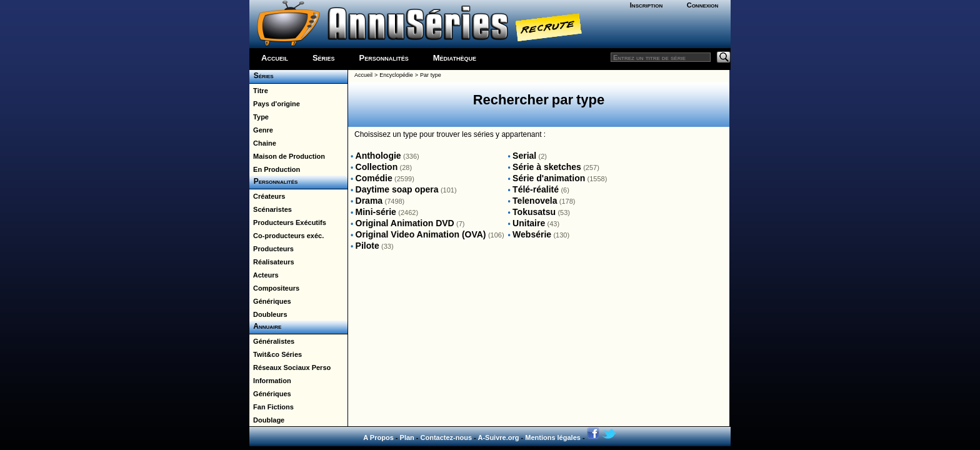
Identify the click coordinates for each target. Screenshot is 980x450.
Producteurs (272, 249)
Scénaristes (271, 209)
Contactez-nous (447, 437)
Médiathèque (455, 58)
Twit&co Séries (276, 354)
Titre (259, 91)
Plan (407, 437)
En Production (275, 169)
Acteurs (264, 275)
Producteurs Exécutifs (288, 222)
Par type (431, 75)
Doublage (267, 420)
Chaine (263, 143)
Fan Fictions (272, 407)
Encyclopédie (396, 75)
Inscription (646, 5)
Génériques (270, 301)
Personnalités (384, 58)
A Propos (378, 437)
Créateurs (267, 196)
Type (259, 117)
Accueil (275, 58)
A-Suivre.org (498, 437)
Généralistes (272, 341)
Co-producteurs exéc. (287, 236)
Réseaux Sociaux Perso (290, 367)
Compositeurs (274, 288)
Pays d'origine (275, 104)
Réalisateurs (272, 262)
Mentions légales (553, 437)
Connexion (703, 5)
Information (270, 381)
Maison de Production (287, 156)
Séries (324, 58)
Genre (261, 130)
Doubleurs (268, 314)
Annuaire (265, 326)
